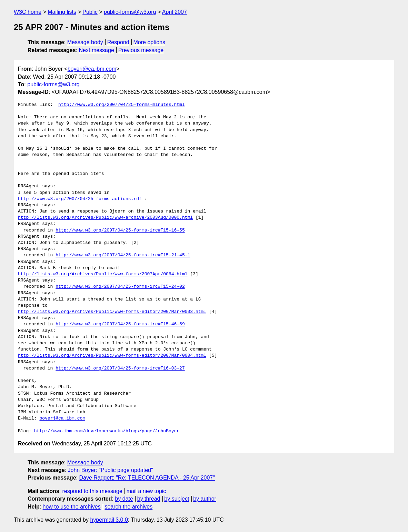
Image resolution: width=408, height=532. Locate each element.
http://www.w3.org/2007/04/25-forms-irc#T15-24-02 (120, 287)
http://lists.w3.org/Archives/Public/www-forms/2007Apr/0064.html (103, 274)
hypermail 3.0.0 (109, 520)
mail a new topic (146, 491)
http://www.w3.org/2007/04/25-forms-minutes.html (122, 105)
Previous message (141, 50)
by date (124, 499)
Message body (85, 42)
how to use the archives (72, 507)
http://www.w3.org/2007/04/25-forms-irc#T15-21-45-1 (123, 255)
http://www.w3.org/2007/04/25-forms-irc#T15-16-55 (120, 230)
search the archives (129, 507)
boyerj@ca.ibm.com (92, 69)
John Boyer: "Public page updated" (111, 470)
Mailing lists (62, 12)
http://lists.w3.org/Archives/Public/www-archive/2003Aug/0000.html (105, 218)
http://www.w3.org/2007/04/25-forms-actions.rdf (80, 199)
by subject (177, 499)
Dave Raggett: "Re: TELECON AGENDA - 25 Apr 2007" (147, 478)
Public (90, 12)
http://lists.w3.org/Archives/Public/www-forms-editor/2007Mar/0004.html (112, 356)
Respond (118, 42)
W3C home (28, 12)
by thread (149, 499)
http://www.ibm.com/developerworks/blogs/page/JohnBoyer (107, 431)
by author (205, 499)
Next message (97, 50)
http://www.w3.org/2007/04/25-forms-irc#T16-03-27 (120, 368)
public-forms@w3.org (130, 12)
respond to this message (92, 491)
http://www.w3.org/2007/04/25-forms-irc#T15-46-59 (120, 324)
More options (150, 42)
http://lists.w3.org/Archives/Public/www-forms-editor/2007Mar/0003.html (112, 312)
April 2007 (175, 12)
